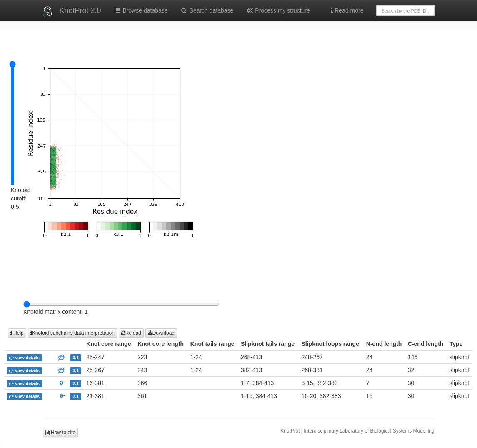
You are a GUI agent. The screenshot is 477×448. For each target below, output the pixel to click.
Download (161, 333)
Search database (207, 10)
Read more (347, 10)
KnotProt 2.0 (80, 10)
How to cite (61, 433)
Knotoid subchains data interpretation (72, 333)
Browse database (141, 10)
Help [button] (17, 333)
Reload (131, 333)
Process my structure (278, 10)
